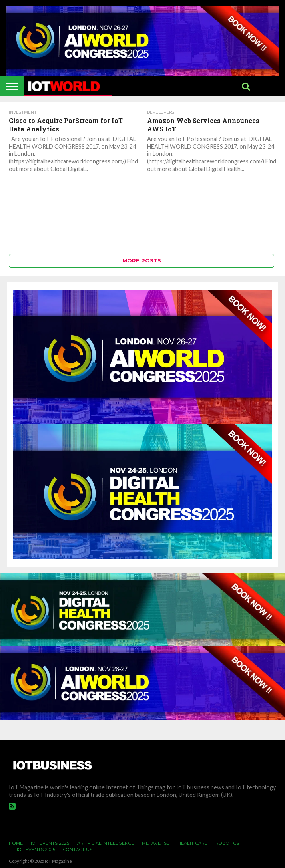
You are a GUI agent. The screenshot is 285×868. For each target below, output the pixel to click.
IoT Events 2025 (50, 843)
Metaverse (156, 843)
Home (16, 843)
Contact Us (78, 850)
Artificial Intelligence (106, 843)
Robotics (227, 843)
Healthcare (192, 843)
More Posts (142, 261)
